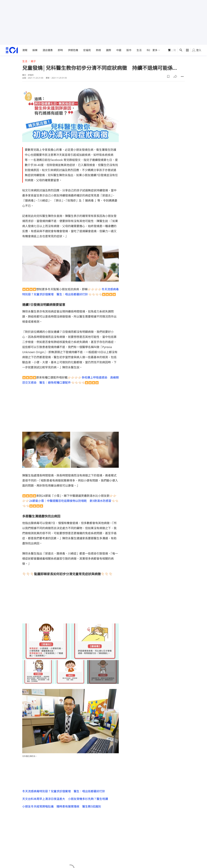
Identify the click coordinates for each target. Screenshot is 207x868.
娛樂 (35, 50)
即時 (60, 50)
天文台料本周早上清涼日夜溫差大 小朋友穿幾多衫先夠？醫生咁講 (65, 799)
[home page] (12, 50)
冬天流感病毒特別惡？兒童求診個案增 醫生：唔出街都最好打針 (64, 791)
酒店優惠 (48, 50)
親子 (33, 61)
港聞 (25, 50)
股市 (129, 50)
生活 (139, 50)
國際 (109, 50)
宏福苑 (87, 50)
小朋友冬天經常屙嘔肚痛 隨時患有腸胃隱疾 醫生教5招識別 (62, 806)
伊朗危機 (73, 50)
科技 (149, 50)
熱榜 (98, 50)
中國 (119, 50)
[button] (168, 76)
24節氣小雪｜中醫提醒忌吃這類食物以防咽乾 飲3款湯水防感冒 (70, 501)
